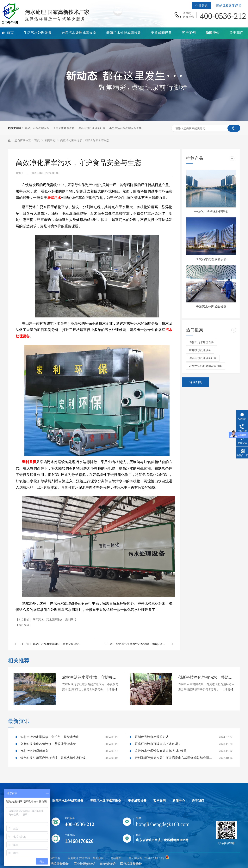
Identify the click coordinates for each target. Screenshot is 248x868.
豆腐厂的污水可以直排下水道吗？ (158, 744)
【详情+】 (112, 689)
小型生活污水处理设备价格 (125, 128)
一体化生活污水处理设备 (211, 212)
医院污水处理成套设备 (211, 259)
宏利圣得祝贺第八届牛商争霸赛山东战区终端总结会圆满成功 (173, 758)
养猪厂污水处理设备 (37, 128)
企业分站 (201, 6)
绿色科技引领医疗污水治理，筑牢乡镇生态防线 (141, 644)
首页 (37, 140)
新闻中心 (50, 140)
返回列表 (196, 382)
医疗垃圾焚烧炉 (131, 864)
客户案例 (159, 801)
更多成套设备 (137, 801)
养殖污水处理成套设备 (211, 307)
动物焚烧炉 (108, 864)
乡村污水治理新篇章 (34, 751)
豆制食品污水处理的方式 (152, 737)
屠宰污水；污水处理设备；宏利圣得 (54, 620)
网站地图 (116, 858)
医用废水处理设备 (64, 128)
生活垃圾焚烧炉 (58, 864)
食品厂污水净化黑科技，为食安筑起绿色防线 (58, 644)
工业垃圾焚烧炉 (84, 864)
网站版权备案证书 (229, 6)
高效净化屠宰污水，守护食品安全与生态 (85, 140)
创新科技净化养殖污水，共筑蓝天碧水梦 (206, 677)
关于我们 (198, 801)
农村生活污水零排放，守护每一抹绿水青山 (90, 677)
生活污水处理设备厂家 (92, 128)
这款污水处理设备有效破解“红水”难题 (161, 751)
